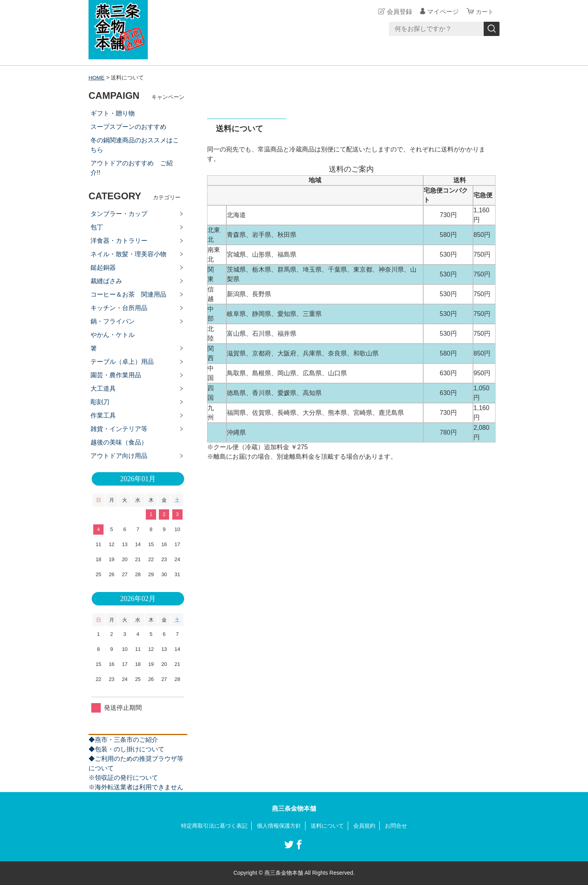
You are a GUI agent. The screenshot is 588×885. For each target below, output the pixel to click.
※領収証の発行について (123, 778)
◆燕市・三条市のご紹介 (123, 740)
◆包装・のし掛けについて (126, 749)
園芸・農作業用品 (116, 375)
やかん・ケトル (113, 335)
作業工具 (103, 415)
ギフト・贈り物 (113, 113)
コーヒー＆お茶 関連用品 (128, 294)
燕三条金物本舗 (294, 808)
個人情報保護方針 (279, 826)
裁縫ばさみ (106, 281)
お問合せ (396, 826)
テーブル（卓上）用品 (122, 362)
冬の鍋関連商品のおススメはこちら (135, 145)
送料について (327, 826)
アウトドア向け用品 (119, 456)
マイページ (442, 12)
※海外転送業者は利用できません (136, 787)
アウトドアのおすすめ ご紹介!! (132, 168)
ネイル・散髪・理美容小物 (128, 254)
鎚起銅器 (103, 268)
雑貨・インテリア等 (119, 429)
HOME (97, 78)
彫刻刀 (100, 402)
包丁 (97, 227)
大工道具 (103, 389)
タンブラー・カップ (119, 214)
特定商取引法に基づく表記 (214, 826)
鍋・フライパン (113, 321)
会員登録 (398, 12)
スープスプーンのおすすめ (128, 127)
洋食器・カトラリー (119, 241)
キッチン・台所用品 (119, 308)
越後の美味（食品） (119, 442)
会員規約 (364, 826)
